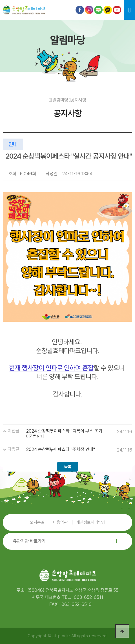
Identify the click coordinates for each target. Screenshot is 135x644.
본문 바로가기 (14, 20)
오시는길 (37, 522)
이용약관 (60, 522)
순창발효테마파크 (24, 10)
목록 (68, 467)
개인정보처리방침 (91, 522)
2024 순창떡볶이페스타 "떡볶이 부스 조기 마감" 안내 (64, 434)
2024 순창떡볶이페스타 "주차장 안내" (61, 449)
